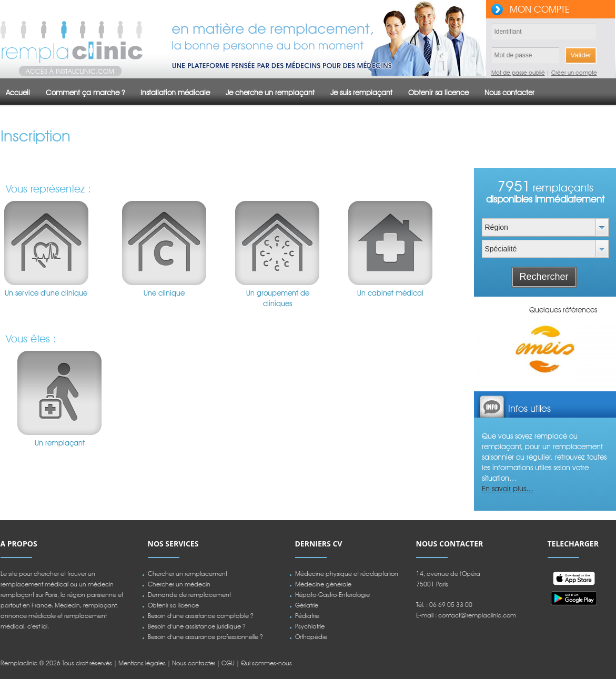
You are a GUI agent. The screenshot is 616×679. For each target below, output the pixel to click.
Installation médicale (175, 93)
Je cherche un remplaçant (270, 93)
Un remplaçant (60, 393)
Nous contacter (509, 93)
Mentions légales (142, 663)
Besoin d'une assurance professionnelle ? (205, 637)
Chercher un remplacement (188, 574)
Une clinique (164, 243)
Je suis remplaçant (361, 93)
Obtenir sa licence (438, 93)
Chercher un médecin (179, 584)
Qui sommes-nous (266, 663)
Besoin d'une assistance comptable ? (201, 616)
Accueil (18, 93)
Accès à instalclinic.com (70, 71)
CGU (228, 663)
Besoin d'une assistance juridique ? (197, 626)
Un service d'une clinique (46, 243)
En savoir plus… (508, 489)
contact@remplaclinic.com (477, 615)
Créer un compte (574, 73)
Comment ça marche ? (85, 93)
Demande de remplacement (189, 595)
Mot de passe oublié (518, 73)
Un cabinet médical (390, 243)
